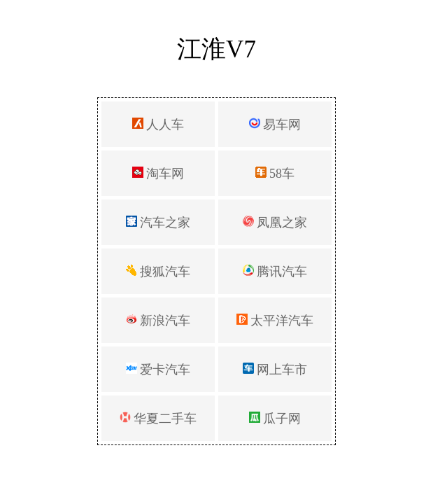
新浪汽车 (158, 321)
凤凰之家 (275, 223)
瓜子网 (275, 419)
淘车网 (158, 174)
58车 (275, 174)
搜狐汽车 (158, 272)
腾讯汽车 (275, 272)
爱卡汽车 (158, 370)
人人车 (158, 125)
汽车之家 (158, 223)
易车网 (275, 125)
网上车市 (275, 370)
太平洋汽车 (275, 321)
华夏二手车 (158, 419)
